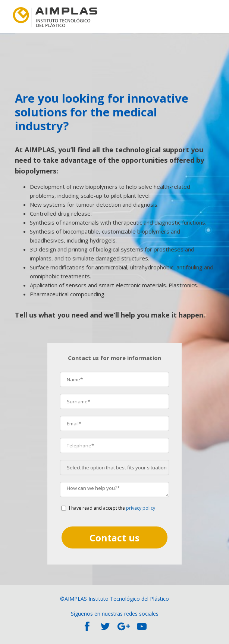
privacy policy (141, 508)
